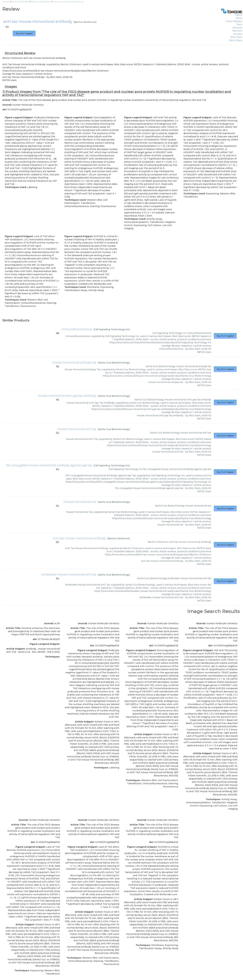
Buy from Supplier (24, 34)
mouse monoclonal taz (80, 502)
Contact (238, 34)
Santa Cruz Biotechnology (114, 363)
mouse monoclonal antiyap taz (74, 362)
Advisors (237, 28)
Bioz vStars (236, 40)
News (239, 18)
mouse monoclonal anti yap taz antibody (67, 396)
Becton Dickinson (85, 22)
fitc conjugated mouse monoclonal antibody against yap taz (49, 465)
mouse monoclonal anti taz (77, 429)
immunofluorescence (77, 329)
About (239, 15)
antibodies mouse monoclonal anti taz (69, 575)
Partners (237, 31)
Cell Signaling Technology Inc (112, 329)
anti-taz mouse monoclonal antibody (80, 538)
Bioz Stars (236, 37)
